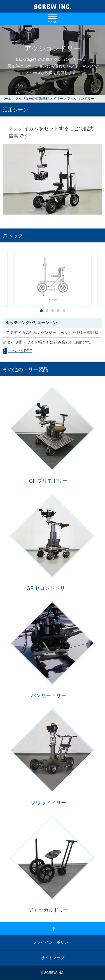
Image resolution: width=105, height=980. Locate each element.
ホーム (6, 99)
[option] (53, 179)
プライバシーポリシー (53, 942)
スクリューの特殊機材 (32, 99)
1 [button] (43, 312)
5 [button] (65, 312)
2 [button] (48, 312)
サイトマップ (53, 958)
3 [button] (54, 312)
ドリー (58, 99)
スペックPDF (20, 351)
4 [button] (60, 312)
